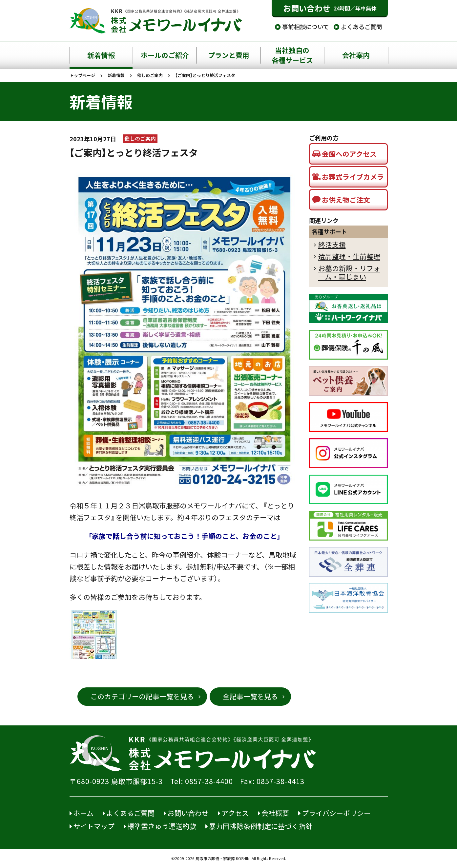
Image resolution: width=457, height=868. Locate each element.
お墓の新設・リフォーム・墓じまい (349, 273)
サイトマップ (92, 826)
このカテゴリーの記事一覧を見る (142, 696)
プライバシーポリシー (334, 813)
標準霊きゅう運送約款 (160, 826)
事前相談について (302, 27)
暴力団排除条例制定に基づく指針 (259, 826)
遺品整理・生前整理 (349, 256)
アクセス (233, 813)
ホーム (82, 813)
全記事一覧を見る (250, 696)
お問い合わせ (330, 8)
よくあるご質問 (358, 27)
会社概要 (273, 813)
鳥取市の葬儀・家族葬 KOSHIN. (223, 858)
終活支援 (332, 245)
